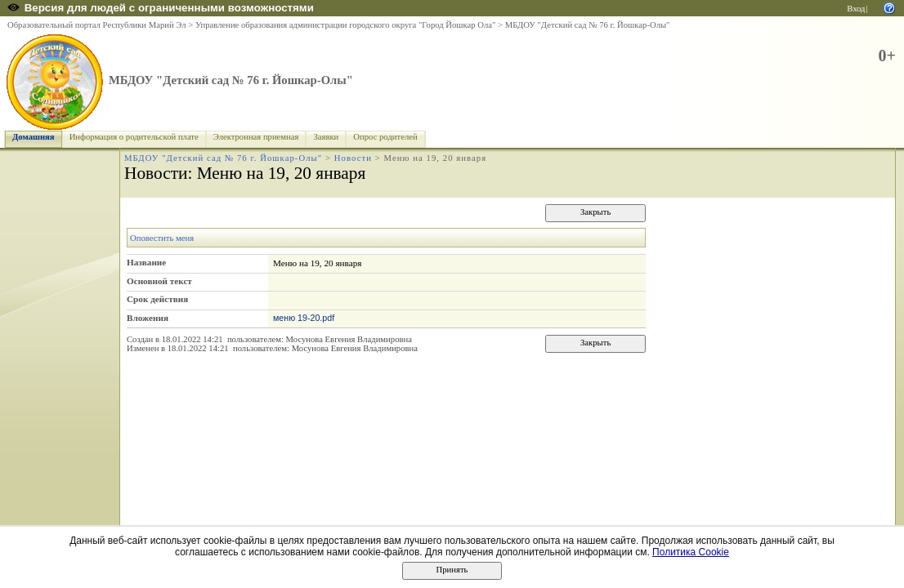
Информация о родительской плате (134, 137)
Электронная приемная (256, 137)
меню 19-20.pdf (304, 318)
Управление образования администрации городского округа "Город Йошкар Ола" (346, 25)
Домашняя (34, 137)
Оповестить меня (162, 238)
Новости (353, 158)
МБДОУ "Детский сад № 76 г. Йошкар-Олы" (588, 25)
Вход (856, 9)
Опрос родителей (385, 137)
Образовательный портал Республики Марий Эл (97, 25)
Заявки (326, 137)
